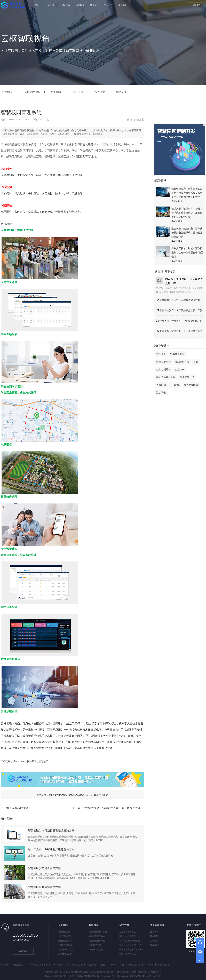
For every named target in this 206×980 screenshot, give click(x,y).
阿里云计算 (92, 965)
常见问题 (100, 92)
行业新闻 (56, 92)
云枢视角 (80, 5)
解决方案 (122, 92)
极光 (122, 965)
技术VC (94, 5)
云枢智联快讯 (32, 92)
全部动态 (7, 92)
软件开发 (78, 92)
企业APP (180, 369)
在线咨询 (196, 5)
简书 (68, 965)
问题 (196, 362)
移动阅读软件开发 (166, 377)
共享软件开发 (187, 377)
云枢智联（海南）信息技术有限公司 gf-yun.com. (90, 976)
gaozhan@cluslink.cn (127, 972)
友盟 (103, 965)
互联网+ (51, 5)
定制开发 (66, 5)
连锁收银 (161, 392)
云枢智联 (6, 761)
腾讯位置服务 (134, 965)
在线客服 (23, 951)
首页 (37, 5)
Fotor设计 (149, 965)
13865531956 (25, 935)
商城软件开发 (182, 362)
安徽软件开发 (177, 354)
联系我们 (123, 5)
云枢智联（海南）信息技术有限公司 (23, 724)
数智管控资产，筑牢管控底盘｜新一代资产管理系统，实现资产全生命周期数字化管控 (135, 808)
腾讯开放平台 (164, 965)
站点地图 (157, 976)
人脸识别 (161, 385)
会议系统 (175, 385)
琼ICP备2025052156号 (141, 976)
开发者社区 (18, 965)
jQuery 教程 (57, 965)
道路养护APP (163, 362)
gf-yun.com (19, 761)
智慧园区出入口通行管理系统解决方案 (180, 300)
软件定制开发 (163, 369)
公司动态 (154, 932)
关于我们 (108, 5)
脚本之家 (78, 965)
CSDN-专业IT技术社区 (37, 965)
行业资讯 (154, 936)
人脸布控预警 (20, 808)
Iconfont (113, 965)
